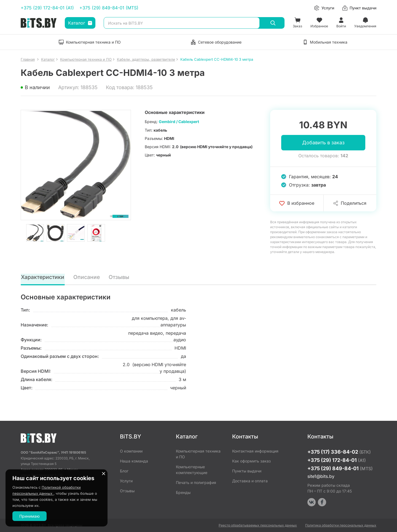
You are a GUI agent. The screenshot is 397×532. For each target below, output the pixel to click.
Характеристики (43, 277)
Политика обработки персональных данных (341, 525)
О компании (131, 451)
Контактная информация (255, 451)
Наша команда (134, 461)
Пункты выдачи (247, 471)
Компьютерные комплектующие (192, 470)
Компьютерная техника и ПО (198, 454)
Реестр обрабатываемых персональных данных (258, 525)
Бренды (183, 492)
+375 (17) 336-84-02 (339, 452)
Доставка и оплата (250, 481)
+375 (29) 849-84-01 (340, 468)
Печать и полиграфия (196, 482)
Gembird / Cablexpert (179, 122)
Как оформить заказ (251, 461)
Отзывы (119, 277)
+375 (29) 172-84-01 (337, 460)
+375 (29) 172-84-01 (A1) (47, 8)
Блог (124, 471)
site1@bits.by (321, 476)
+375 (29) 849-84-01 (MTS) (109, 8)
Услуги (126, 481)
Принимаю (29, 516)
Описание (87, 277)
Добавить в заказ (323, 143)
